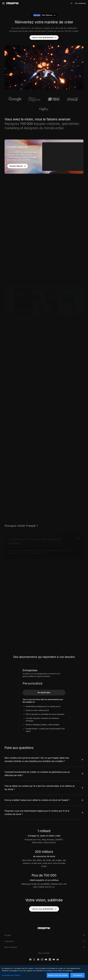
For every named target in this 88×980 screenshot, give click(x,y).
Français (44, 967)
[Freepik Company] (44, 928)
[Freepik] (13, 3)
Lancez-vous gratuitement (44, 37)
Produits (45, 935)
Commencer (45, 941)
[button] (44, 967)
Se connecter (80, 3)
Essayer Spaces (18, 166)
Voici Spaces (44, 15)
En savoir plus (44, 692)
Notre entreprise (45, 947)
